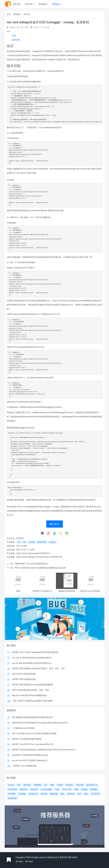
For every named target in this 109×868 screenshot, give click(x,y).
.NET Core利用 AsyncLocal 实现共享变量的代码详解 (34, 734)
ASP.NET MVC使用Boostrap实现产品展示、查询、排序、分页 (38, 668)
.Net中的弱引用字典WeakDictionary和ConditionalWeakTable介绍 (40, 723)
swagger (52, 542)
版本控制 (16, 40)
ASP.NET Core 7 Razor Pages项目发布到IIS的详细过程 (35, 652)
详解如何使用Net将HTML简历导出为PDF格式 (67, 591)
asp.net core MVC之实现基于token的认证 (30, 760)
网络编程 (57, 4)
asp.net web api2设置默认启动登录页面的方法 (32, 663)
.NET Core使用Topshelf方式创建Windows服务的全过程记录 (40, 568)
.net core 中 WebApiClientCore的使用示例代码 (32, 658)
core (24, 542)
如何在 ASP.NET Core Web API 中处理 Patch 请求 (18, 591)
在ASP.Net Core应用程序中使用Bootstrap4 (30, 755)
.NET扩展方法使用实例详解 (24, 674)
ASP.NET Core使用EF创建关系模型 (27, 739)
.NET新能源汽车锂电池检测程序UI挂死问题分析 (32, 717)
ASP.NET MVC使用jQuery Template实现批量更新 (33, 685)
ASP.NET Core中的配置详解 (25, 766)
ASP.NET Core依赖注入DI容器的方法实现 (42, 591)
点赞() (54, 524)
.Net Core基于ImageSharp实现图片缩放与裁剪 (33, 701)
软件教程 (43, 4)
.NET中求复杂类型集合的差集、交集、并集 (30, 690)
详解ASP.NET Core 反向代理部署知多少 (31, 564)
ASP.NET (27, 14)
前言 (14, 36)
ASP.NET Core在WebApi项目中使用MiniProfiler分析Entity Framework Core (44, 750)
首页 (9, 14)
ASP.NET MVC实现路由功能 (24, 679)
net (19, 542)
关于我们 (20, 862)
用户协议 (29, 862)
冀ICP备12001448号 (69, 857)
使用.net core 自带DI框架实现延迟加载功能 (91, 591)
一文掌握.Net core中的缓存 (23, 728)
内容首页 (17, 4)
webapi (32, 542)
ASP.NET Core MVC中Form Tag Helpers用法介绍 (33, 744)
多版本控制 (42, 542)
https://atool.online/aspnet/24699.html (33, 553)
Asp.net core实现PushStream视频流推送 (29, 695)
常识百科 (30, 4)
